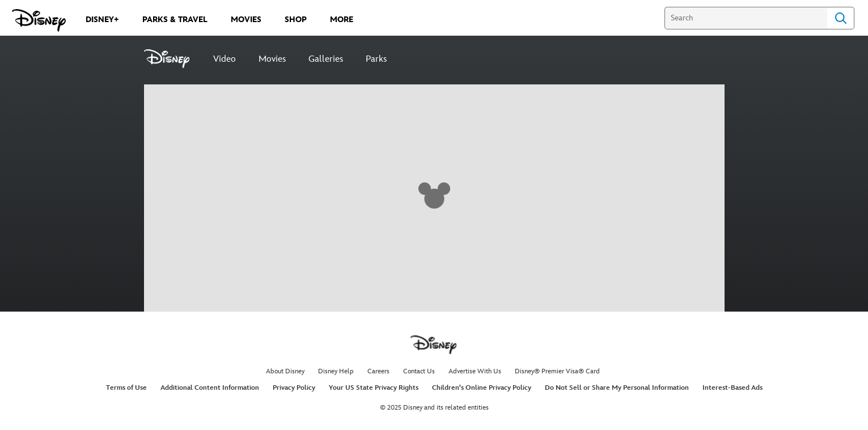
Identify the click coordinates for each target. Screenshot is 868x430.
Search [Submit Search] (841, 18)
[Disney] (173, 59)
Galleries (326, 59)
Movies (272, 59)
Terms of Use (126, 388)
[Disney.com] (39, 20)
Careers (378, 371)
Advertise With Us (475, 371)
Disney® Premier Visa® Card (557, 371)
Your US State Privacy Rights (374, 388)
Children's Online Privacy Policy (482, 388)
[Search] (746, 18)
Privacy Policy (294, 388)
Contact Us (419, 371)
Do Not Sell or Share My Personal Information (617, 388)
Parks (376, 59)
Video (225, 59)
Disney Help (336, 371)
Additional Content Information (210, 388)
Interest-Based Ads (732, 388)
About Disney (285, 371)
